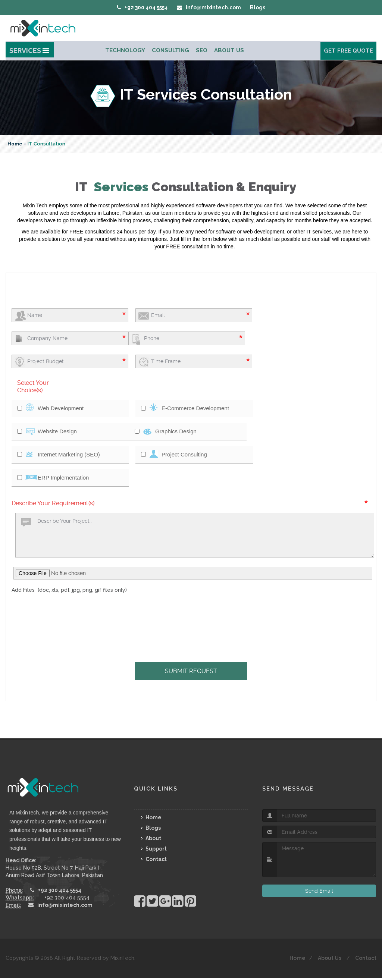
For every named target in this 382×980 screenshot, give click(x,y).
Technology (125, 50)
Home (15, 144)
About (153, 838)
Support (156, 849)
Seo (202, 50)
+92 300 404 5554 (142, 7)
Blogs (258, 7)
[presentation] (98, 609)
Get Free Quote (348, 51)
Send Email (319, 891)
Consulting (170, 50)
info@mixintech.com (209, 7)
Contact (156, 859)
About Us (229, 50)
